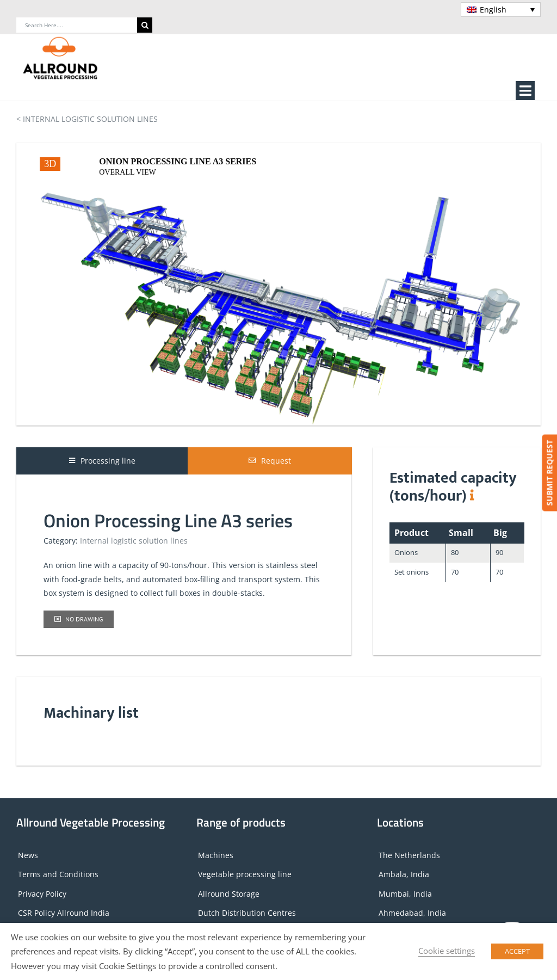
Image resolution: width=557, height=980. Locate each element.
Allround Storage (229, 894)
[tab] (102, 461)
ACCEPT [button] (517, 951)
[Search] (145, 25)
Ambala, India (404, 874)
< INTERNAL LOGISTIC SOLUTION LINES (87, 119)
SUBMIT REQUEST (549, 473)
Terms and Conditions (58, 874)
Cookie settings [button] (447, 951)
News (28, 855)
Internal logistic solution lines (134, 541)
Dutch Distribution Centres (247, 913)
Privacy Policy (42, 894)
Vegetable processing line (245, 874)
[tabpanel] (184, 562)
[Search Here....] (77, 25)
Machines (216, 855)
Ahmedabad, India (412, 913)
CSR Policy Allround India (64, 913)
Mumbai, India (405, 894)
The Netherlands (409, 855)
